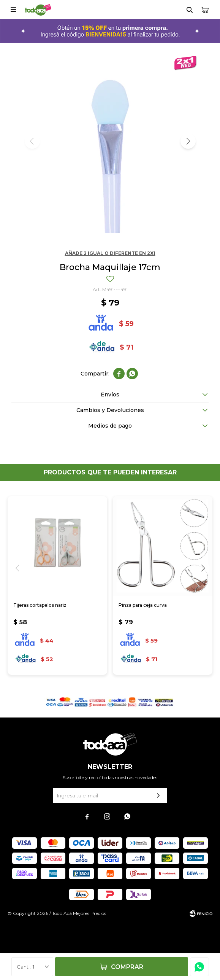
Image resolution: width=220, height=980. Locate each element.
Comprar (127, 967)
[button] (188, 141)
